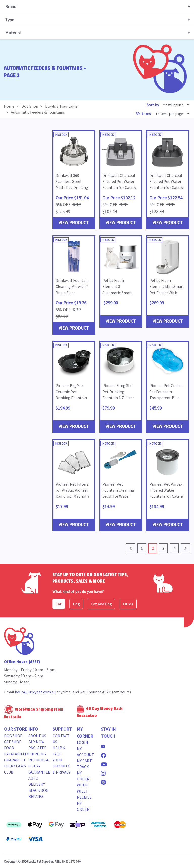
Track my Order (83, 773)
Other (128, 604)
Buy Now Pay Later (38, 745)
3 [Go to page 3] (163, 548)
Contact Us (61, 739)
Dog (76, 604)
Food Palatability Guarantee (16, 754)
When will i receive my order (84, 797)
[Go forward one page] (185, 548)
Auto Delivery (37, 781)
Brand (11, 6)
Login (82, 742)
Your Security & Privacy (62, 766)
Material (13, 33)
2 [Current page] (153, 548)
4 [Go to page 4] (174, 548)
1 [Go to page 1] (142, 548)
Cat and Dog (101, 604)
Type (10, 20)
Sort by (153, 105)
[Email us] (105, 746)
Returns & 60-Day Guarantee (39, 766)
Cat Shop (13, 742)
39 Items (144, 114)
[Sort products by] (175, 105)
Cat (59, 604)
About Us (37, 736)
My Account (86, 751)
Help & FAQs (59, 751)
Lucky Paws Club (15, 769)
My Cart (84, 761)
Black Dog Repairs (38, 793)
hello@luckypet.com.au (35, 692)
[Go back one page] (131, 548)
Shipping (37, 754)
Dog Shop (13, 736)
